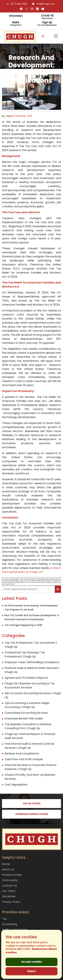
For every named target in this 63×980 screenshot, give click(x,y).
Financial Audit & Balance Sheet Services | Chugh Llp (32, 670)
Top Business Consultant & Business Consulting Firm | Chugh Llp (28, 726)
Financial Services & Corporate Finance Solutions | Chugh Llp (30, 767)
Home (6, 864)
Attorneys (16, 16)
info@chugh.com (43, 4)
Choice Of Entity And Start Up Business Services (30, 777)
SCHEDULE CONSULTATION (32, 814)
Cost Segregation (16, 785)
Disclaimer (9, 896)
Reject (32, 971)
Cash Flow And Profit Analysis (24, 759)
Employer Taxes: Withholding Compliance (32, 662)
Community (10, 880)
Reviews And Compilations (22, 754)
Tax (4, 919)
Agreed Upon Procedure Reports (26, 678)
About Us (8, 869)
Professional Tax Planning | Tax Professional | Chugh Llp (25, 654)
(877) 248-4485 (16, 4)
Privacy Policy (11, 902)
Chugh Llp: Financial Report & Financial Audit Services (30, 736)
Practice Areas (12, 875)
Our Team (9, 891)
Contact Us (9, 886)
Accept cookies (32, 962)
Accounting (10, 924)
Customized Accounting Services (26, 713)
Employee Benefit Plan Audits (24, 718)
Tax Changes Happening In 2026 (23, 625)
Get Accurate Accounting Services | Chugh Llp (33, 695)
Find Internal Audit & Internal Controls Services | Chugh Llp (29, 746)
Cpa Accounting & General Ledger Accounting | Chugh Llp (27, 705)
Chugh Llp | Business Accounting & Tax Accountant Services (30, 685)
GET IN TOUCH (32, 803)
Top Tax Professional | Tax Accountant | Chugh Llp (31, 645)
